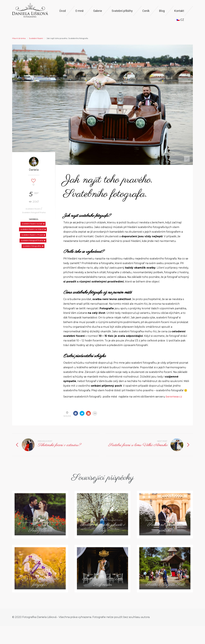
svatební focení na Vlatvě (32, 229)
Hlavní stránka (19, 38)
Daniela (34, 170)
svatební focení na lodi (32, 224)
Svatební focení (36, 38)
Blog (162, 11)
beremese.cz (174, 397)
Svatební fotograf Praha (34, 212)
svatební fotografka (32, 246)
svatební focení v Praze (32, 235)
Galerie (98, 11)
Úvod (63, 11)
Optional (40, 526)
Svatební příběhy (122, 11)
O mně (79, 11)
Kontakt (179, 11)
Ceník (146, 11)
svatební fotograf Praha (32, 240)
